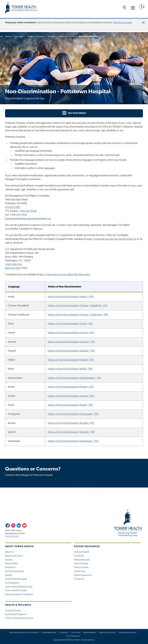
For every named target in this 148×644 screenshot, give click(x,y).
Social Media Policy (49, 633)
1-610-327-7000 (77, 491)
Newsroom (10, 567)
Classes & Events (13, 611)
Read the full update (123, 23)
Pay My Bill (79, 556)
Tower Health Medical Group (19, 587)
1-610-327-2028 (28, 211)
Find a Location (81, 567)
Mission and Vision (14, 556)
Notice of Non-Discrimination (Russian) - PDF (71, 423)
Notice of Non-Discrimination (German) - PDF (71, 342)
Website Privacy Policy (108, 633)
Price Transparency (73, 636)
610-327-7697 (13, 207)
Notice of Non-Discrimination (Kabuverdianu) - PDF (75, 378)
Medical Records (82, 560)
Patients (52, 37)
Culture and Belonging (16, 579)
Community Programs (15, 614)
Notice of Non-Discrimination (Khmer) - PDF (71, 387)
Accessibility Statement (127, 633)
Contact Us (79, 579)
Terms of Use (76, 633)
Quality (9, 575)
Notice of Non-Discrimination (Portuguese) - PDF (73, 414)
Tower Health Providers (16, 591)
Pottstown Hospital (36, 37)
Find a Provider (81, 564)
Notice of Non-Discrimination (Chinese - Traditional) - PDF (78, 315)
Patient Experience (83, 575)
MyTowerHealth (82, 552)
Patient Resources (67, 37)
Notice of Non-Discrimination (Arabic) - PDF (71, 297)
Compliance (63, 633)
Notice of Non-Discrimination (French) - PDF (71, 333)
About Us (9, 552)
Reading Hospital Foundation (19, 594)
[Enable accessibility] (142, 6)
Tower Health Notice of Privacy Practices (24, 633)
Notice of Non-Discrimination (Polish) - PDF (70, 405)
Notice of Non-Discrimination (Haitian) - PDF (71, 360)
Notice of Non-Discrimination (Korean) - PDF (71, 396)
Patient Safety (11, 564)
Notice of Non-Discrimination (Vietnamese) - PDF (73, 441)
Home (8, 37)
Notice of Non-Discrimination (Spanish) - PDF (71, 432)
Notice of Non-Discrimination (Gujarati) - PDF (71, 351)
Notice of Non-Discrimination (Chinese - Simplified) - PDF (78, 306)
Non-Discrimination (14, 571)
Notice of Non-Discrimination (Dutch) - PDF (70, 324)
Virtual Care (80, 571)
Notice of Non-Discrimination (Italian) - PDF (70, 369)
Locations (19, 37)
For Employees (12, 583)
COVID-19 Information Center (19, 618)
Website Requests (90, 633)
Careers (9, 560)
